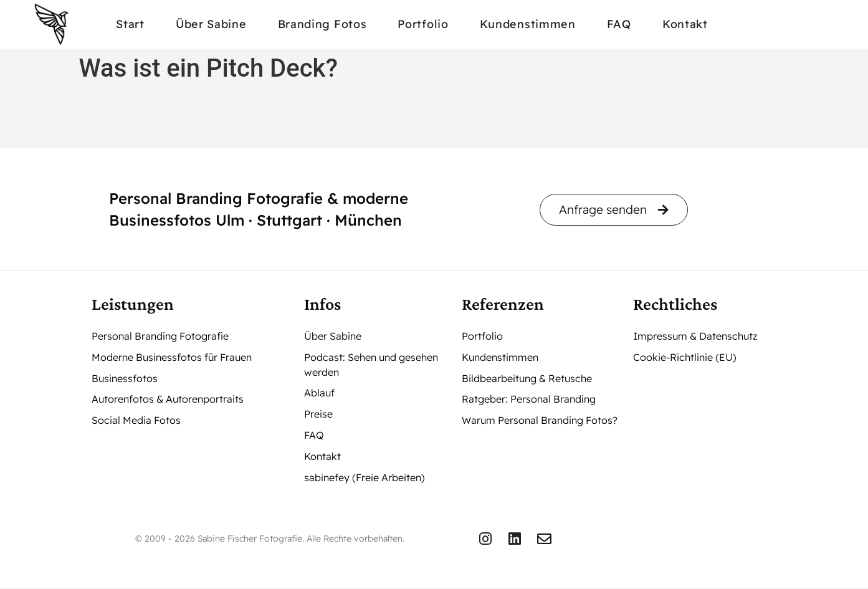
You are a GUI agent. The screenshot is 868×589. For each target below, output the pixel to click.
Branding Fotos (322, 24)
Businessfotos (125, 379)
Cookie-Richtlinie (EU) (685, 358)
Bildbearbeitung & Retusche (527, 379)
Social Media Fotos (136, 421)
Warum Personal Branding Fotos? (540, 421)
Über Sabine (211, 24)
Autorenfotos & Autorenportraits (168, 400)
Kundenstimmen (528, 24)
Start (130, 24)
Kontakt (685, 24)
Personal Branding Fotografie (160, 337)
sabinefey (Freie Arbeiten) (365, 479)
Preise (318, 415)
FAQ (619, 24)
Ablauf (319, 394)
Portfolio (423, 24)
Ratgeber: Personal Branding (529, 400)
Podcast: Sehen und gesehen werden (371, 365)
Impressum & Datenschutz (695, 337)
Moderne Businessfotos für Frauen (172, 358)
